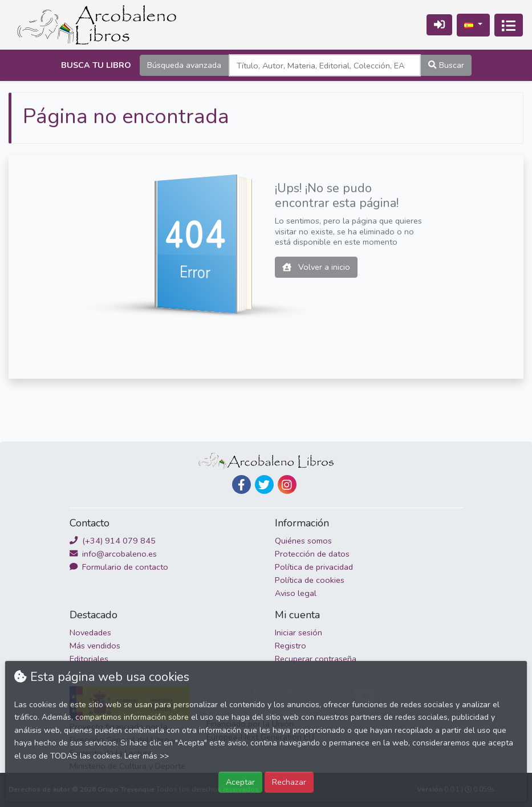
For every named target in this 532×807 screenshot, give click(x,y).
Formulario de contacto (119, 567)
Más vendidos (95, 646)
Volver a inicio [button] (316, 267)
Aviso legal (296, 593)
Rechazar (289, 782)
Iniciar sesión (299, 632)
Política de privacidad (314, 567)
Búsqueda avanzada (184, 65)
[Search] (325, 65)
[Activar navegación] (509, 25)
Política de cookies (310, 580)
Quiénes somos (303, 541)
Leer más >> (147, 756)
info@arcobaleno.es (113, 554)
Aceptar (240, 782)
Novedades (90, 632)
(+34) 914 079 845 (113, 541)
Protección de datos (312, 554)
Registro (291, 646)
